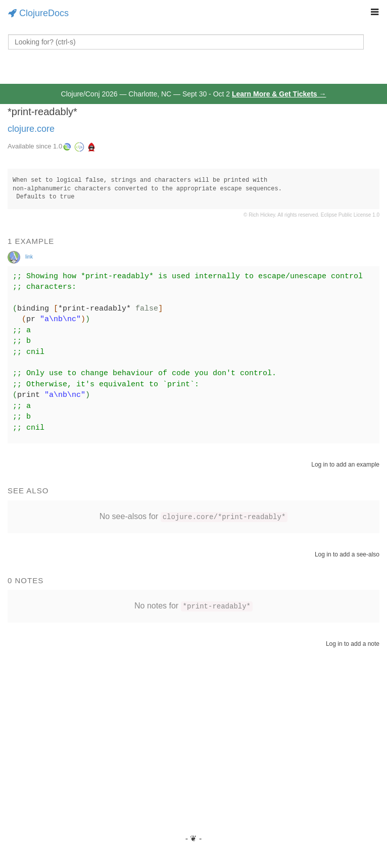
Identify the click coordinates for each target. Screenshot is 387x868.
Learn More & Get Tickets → (279, 94)
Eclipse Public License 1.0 (350, 215)
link (29, 257)
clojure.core (31, 129)
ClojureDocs (38, 13)
